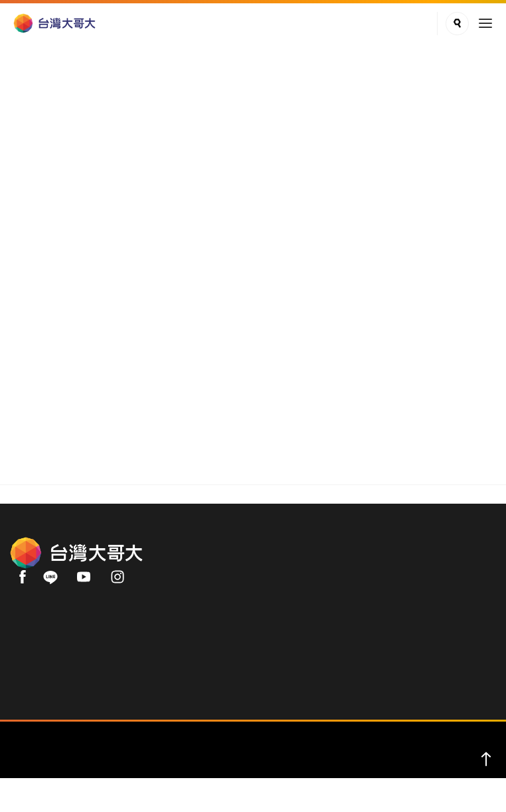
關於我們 (30, 160)
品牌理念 (84, 160)
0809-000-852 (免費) (55, 670)
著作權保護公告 (331, 773)
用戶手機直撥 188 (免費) (63, 656)
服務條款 (268, 773)
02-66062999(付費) (52, 684)
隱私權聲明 (214, 773)
